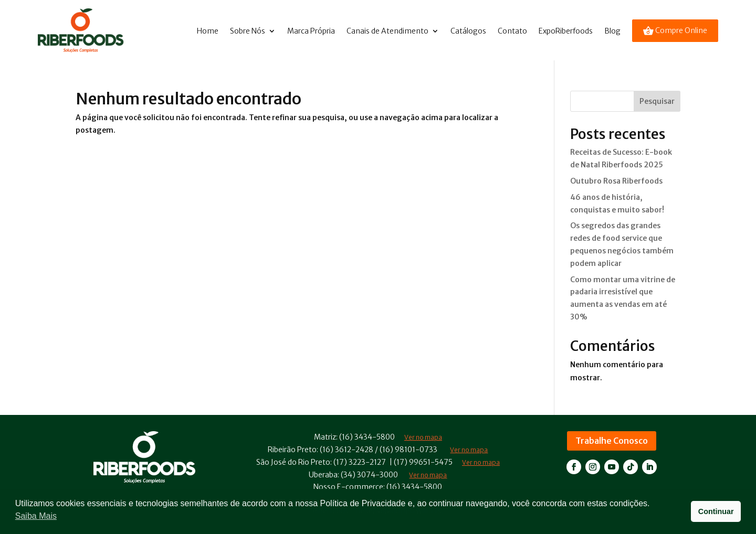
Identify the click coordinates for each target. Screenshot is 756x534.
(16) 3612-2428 (346, 450)
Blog (612, 31)
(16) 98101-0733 (408, 450)
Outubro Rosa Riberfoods (616, 181)
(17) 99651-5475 (423, 462)
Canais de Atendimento (387, 31)
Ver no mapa (469, 450)
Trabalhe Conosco (612, 441)
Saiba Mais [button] (36, 516)
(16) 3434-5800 (367, 437)
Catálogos (468, 31)
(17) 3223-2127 (360, 462)
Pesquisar (657, 101)
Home (208, 31)
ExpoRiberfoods (566, 31)
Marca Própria (311, 31)
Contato (512, 31)
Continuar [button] (716, 511)
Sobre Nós (248, 31)
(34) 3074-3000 (369, 475)
